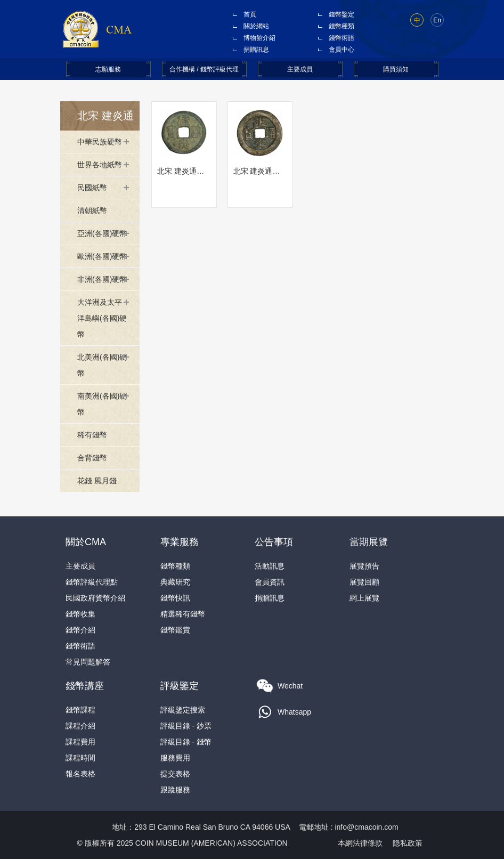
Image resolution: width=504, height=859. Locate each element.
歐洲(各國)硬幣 (102, 256)
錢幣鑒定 (342, 14)
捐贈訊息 (256, 50)
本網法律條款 (360, 843)
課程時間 (80, 758)
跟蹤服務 (175, 790)
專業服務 (180, 542)
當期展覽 (369, 542)
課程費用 (80, 742)
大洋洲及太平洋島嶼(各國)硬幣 (102, 318)
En (437, 20)
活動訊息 (270, 566)
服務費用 (175, 758)
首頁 (250, 14)
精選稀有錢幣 (183, 614)
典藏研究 (175, 582)
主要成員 (300, 69)
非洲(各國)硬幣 (102, 279)
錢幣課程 (80, 710)
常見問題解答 (88, 662)
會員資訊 (270, 582)
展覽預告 (364, 566)
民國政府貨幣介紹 (95, 598)
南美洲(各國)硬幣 (102, 404)
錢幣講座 (85, 686)
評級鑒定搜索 (183, 710)
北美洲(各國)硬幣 (102, 365)
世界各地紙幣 (100, 165)
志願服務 (108, 69)
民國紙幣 (92, 188)
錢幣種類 (342, 26)
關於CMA (86, 542)
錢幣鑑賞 (175, 630)
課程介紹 (80, 726)
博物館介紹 (259, 38)
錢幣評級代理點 (92, 582)
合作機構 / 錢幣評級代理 (204, 69)
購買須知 (396, 69)
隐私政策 (408, 843)
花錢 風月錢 (97, 481)
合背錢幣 (92, 458)
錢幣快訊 (175, 598)
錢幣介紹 (80, 630)
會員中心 (342, 50)
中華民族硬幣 (100, 142)
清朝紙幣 (92, 210)
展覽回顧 (364, 582)
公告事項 (274, 542)
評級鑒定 (180, 686)
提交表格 (175, 774)
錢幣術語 (342, 38)
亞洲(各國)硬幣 (102, 233)
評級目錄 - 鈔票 (186, 726)
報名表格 (80, 774)
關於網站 (256, 26)
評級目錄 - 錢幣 (186, 742)
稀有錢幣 (92, 435)
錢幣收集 (80, 614)
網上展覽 (364, 598)
